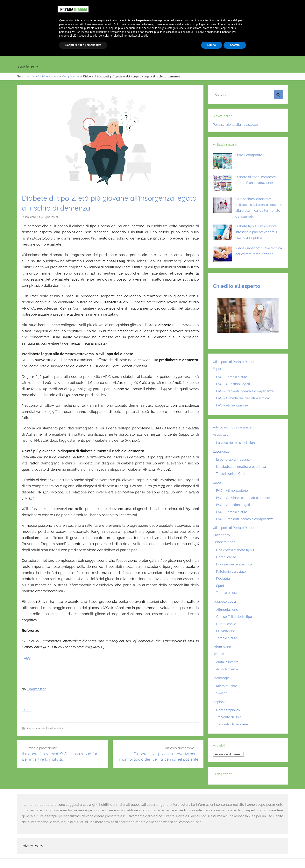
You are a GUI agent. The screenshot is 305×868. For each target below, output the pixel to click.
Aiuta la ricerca (227, 662)
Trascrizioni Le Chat (231, 474)
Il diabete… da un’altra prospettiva (241, 467)
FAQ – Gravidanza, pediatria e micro (243, 398)
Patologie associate (231, 571)
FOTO (27, 710)
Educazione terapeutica (234, 564)
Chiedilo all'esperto (237, 286)
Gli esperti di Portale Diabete (235, 362)
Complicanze (36, 728)
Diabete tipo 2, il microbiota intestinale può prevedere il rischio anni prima (256, 232)
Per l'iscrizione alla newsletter (235, 125)
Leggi (26, 658)
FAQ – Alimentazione (232, 405)
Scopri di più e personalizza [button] (83, 857)
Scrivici (281, 4)
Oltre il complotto (249, 155)
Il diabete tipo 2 (95, 54)
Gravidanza (126, 54)
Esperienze (28, 66)
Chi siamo (265, 4)
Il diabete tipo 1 (60, 54)
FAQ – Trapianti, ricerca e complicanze (245, 391)
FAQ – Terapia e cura (232, 377)
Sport (220, 586)
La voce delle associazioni (236, 443)
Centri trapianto (228, 710)
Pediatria (223, 578)
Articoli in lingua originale (244, 54)
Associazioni (222, 434)
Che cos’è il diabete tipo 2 (235, 617)
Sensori (222, 693)
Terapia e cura (227, 593)
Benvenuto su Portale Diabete (234, 4)
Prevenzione (226, 631)
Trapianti (154, 54)
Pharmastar (36, 689)
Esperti (218, 369)
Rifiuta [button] (212, 857)
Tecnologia (182, 54)
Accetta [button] (235, 857)
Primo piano (27, 54)
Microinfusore (227, 686)
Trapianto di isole (229, 717)
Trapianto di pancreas (232, 724)
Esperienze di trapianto (234, 459)
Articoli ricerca (227, 669)
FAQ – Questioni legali (233, 384)
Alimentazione (227, 610)
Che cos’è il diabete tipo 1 (235, 550)
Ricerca (208, 54)
